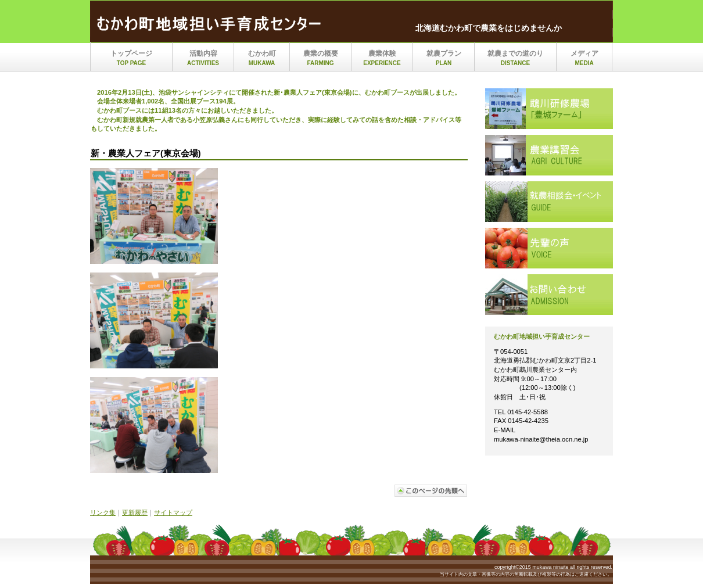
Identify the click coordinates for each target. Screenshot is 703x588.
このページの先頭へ (431, 491)
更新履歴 (135, 512)
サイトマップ (173, 512)
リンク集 (103, 512)
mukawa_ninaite (212, 25)
